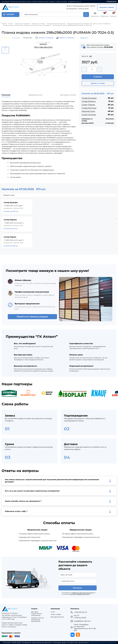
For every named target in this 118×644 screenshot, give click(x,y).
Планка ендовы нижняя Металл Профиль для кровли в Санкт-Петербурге (27, 25)
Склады (58, 2)
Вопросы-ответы (43, 2)
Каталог (11, 24)
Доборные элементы (39, 24)
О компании (6, 2)
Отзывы (34, 2)
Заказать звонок (107, 7)
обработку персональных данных (83, 593)
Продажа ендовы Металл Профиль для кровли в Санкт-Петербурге (89, 24)
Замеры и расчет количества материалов (38, 620)
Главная (4, 24)
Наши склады (56, 614)
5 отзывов (16, 38)
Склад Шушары (89, 98)
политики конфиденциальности (79, 594)
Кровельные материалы (23, 24)
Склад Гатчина (89, 115)
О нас (53, 612)
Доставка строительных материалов (36, 614)
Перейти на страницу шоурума (32, 317)
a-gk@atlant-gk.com (75, 2)
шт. (91, 56)
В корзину (98, 77)
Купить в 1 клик (98, 83)
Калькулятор (14, 2)
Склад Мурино (89, 101)
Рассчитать (78, 588)
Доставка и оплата (25, 2)
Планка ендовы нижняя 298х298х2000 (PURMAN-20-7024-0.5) (72, 25)
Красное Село (88, 111)
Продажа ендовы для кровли (56, 24)
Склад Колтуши (89, 108)
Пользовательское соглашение (102, 643)
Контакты (64, 2)
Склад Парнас (88, 105)
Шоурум (52, 2)
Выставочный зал (57, 617)
